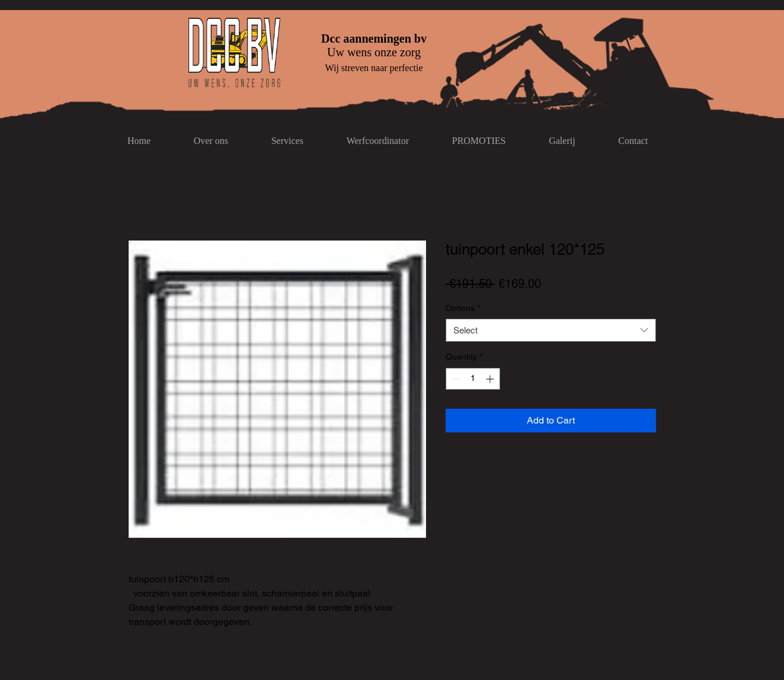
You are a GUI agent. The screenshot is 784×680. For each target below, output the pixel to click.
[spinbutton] (473, 379)
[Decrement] (455, 379)
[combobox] (551, 330)
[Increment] (491, 379)
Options (463, 308)
